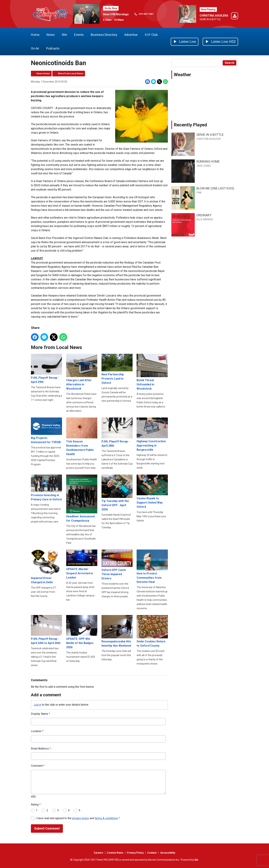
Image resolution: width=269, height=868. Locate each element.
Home (35, 35)
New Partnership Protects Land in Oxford (117, 369)
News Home (43, 73)
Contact (152, 853)
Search (229, 63)
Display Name (40, 714)
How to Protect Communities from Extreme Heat (152, 567)
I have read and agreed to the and (78, 818)
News (51, 35)
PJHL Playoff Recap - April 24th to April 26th (46, 630)
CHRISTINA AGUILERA (214, 16)
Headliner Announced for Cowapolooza (82, 499)
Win (64, 35)
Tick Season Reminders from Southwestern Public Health (82, 437)
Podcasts (53, 48)
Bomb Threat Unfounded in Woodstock (152, 372)
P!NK (199, 193)
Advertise (131, 35)
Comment (38, 766)
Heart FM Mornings (116, 14)
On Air (35, 48)
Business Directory (104, 35)
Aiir (196, 860)
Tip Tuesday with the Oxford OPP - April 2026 (117, 493)
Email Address (41, 749)
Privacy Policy (135, 853)
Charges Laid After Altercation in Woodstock (82, 372)
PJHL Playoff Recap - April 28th (117, 433)
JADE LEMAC (204, 166)
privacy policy (81, 818)
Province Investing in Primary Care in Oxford (46, 488)
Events (79, 35)
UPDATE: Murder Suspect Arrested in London (82, 564)
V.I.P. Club (151, 35)
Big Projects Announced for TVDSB (46, 431)
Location (37, 731)
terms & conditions (106, 818)
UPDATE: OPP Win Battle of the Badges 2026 (82, 632)
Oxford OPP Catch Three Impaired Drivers (117, 565)
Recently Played (190, 125)
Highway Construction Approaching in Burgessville (152, 435)
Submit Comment (47, 829)
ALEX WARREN (205, 219)
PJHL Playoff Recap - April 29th (46, 369)
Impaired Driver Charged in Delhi (46, 567)
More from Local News (71, 73)
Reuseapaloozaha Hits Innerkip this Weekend (117, 631)
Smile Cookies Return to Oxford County (152, 631)
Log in (37, 705)
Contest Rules (115, 853)
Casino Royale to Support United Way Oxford (152, 491)
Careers (99, 853)
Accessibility (168, 853)
